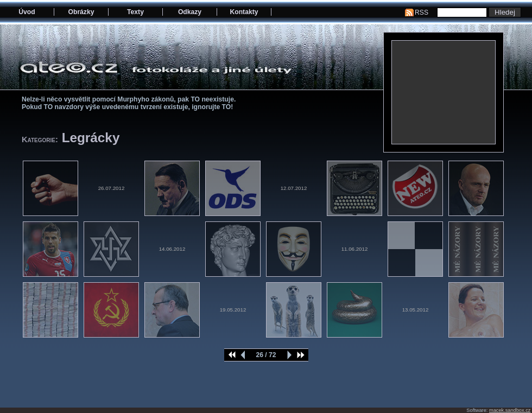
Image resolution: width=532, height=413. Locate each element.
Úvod (27, 12)
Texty (135, 12)
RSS (422, 12)
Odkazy (190, 12)
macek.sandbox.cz (510, 410)
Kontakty (244, 12)
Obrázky (81, 12)
